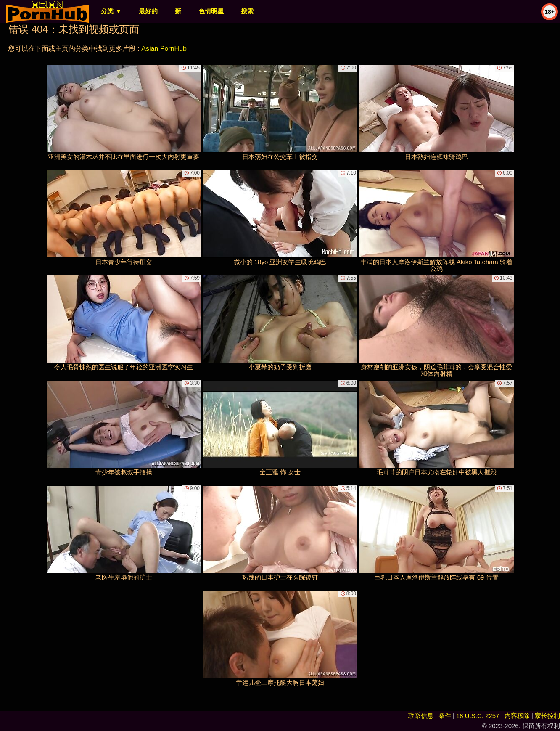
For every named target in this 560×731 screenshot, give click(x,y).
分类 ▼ (111, 11)
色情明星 (211, 11)
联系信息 (421, 716)
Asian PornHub (164, 49)
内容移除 (517, 716)
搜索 (247, 11)
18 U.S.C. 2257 (478, 716)
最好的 (148, 11)
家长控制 (547, 716)
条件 (445, 716)
